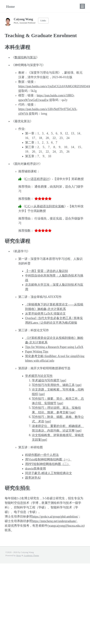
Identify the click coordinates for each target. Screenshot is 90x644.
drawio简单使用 (35, 469)
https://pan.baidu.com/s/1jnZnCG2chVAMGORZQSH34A (54, 86)
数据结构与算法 (25, 57)
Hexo (19, 556)
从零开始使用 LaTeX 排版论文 (45, 314)
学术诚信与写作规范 (46, 380)
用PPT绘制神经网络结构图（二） (48, 464)
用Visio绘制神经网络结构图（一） (48, 459)
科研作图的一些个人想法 (42, 455)
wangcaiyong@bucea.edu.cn (66, 526)
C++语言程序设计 (37, 179)
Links (43, 21)
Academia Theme (31, 556)
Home (10, 7)
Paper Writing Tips (37, 352)
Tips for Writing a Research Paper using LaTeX (54, 347)
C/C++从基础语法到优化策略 (45, 206)
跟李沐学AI (33, 478)
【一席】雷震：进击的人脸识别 (47, 271)
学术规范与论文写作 (39, 376)
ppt (63, 380)
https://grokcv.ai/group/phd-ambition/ (55, 517)
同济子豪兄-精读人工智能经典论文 (49, 473)
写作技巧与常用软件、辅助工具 (53, 385)
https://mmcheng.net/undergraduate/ (54, 521)
